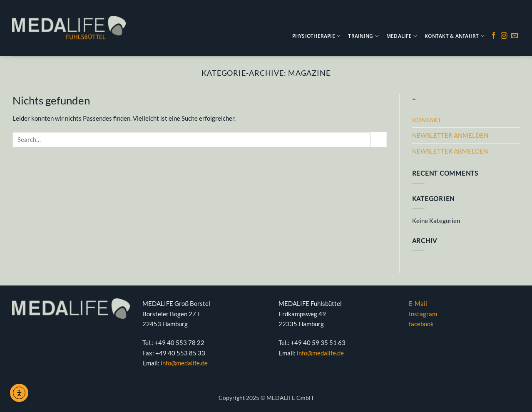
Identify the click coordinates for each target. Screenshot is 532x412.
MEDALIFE (402, 36)
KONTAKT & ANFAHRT (455, 36)
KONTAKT (427, 120)
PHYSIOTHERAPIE (317, 36)
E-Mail (418, 303)
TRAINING (363, 36)
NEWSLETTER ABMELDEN (450, 151)
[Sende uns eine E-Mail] (515, 36)
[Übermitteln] (378, 140)
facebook (421, 324)
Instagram (423, 314)
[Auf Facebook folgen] (494, 36)
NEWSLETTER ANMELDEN (450, 135)
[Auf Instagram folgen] (504, 36)
